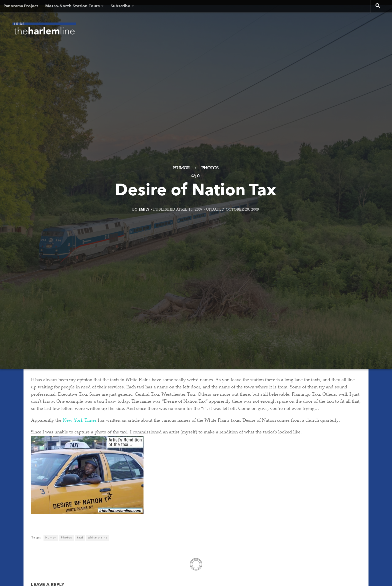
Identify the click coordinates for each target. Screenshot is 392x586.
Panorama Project (21, 6)
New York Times (80, 421)
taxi (80, 538)
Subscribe (120, 6)
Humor (181, 168)
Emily (144, 209)
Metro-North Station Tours (72, 6)
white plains (97, 538)
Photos (210, 168)
